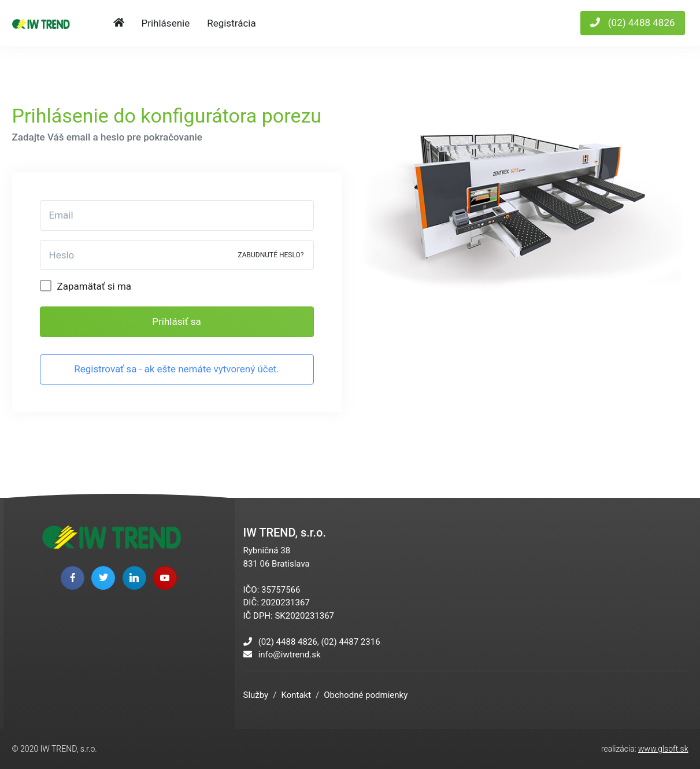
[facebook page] (73, 578)
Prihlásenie (166, 23)
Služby (256, 695)
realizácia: (645, 749)
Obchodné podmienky (366, 695)
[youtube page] (165, 578)
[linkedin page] (134, 578)
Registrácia (231, 23)
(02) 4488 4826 (633, 23)
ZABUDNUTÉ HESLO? (271, 255)
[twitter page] (103, 578)
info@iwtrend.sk (290, 655)
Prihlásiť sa (176, 321)
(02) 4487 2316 (350, 642)
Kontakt (296, 695)
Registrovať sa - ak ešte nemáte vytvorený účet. (177, 369)
